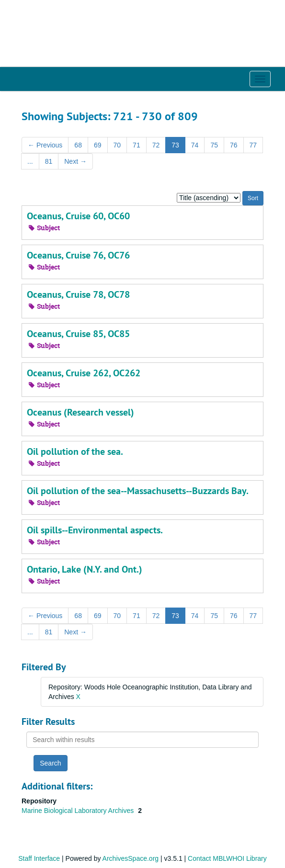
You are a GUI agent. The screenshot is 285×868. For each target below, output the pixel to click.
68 (78, 145)
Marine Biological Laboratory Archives (79, 811)
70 (117, 145)
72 (156, 145)
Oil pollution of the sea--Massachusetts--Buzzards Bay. (138, 491)
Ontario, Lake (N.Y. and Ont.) (85, 569)
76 (234, 145)
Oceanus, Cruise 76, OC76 (78, 255)
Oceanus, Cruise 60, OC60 (78, 216)
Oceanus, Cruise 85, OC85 (78, 334)
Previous (45, 145)
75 (214, 145)
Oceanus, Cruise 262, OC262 (84, 373)
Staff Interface (39, 858)
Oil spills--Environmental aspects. (95, 530)
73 (175, 145)
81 (49, 161)
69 (98, 145)
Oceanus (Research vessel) (80, 412)
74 (195, 145)
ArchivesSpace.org (131, 858)
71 (137, 145)
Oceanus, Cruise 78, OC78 (78, 294)
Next (75, 161)
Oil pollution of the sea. (75, 451)
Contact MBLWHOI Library (227, 858)
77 (253, 145)
